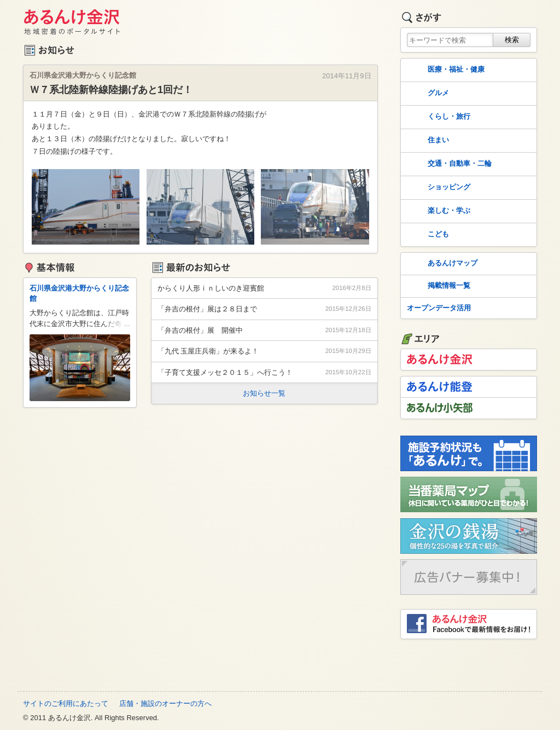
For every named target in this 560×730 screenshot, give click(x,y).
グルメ (427, 94)
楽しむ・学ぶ (437, 211)
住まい (427, 141)
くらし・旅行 (437, 117)
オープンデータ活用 (439, 308)
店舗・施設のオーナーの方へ (165, 703)
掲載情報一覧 (437, 286)
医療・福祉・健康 (445, 70)
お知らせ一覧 (264, 393)
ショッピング (437, 188)
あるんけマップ (441, 264)
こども (427, 235)
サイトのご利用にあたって (66, 703)
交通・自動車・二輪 (448, 164)
